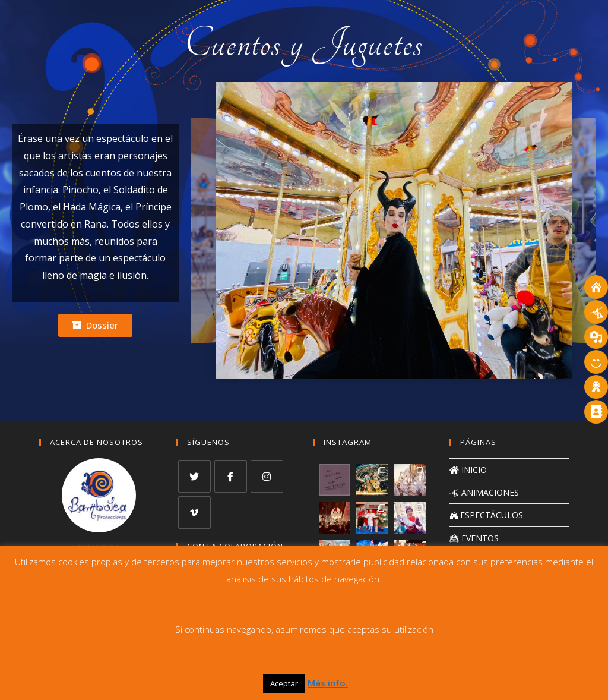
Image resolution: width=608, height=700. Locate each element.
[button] (95, 325)
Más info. (328, 683)
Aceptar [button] (284, 683)
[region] (393, 231)
